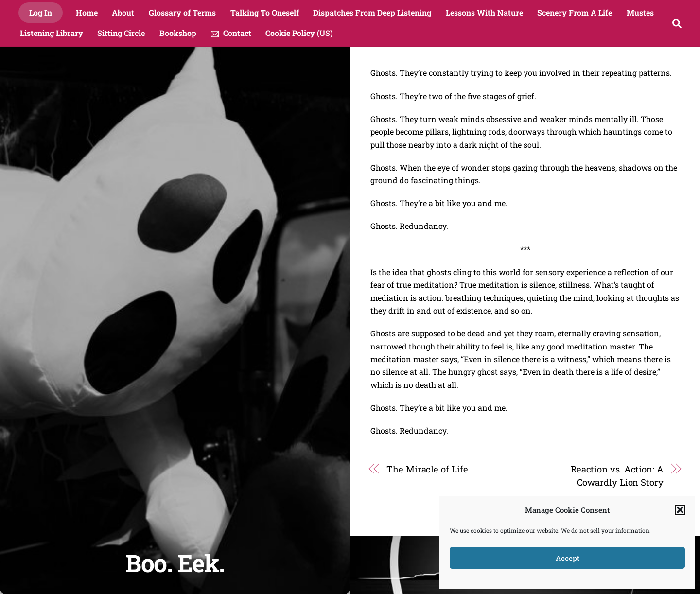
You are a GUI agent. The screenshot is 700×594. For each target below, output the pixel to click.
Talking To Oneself (265, 12)
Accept (568, 558)
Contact (231, 33)
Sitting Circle (121, 33)
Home (87, 12)
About (123, 12)
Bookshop (178, 33)
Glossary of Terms (182, 12)
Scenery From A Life (575, 12)
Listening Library (52, 33)
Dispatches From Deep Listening (372, 12)
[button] (680, 510)
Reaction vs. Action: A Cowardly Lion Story (617, 475)
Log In (41, 12)
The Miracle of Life (427, 469)
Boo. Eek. (175, 563)
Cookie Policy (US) (299, 33)
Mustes (640, 12)
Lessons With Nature (484, 12)
